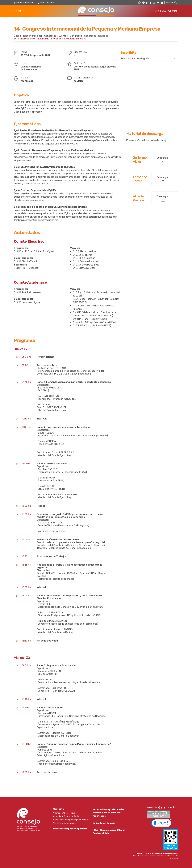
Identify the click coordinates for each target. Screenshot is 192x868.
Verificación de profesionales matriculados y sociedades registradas (108, 813)
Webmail (173, 11)
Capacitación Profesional (28, 36)
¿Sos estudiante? (47, 3)
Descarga (162, 158)
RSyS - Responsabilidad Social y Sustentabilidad (110, 833)
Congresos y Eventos (56, 36)
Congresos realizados (96, 36)
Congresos (76, 36)
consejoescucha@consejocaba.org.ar (71, 820)
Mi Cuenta (160, 11)
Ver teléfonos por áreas (64, 823)
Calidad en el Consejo (104, 824)
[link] (161, 824)
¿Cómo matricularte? (24, 3)
